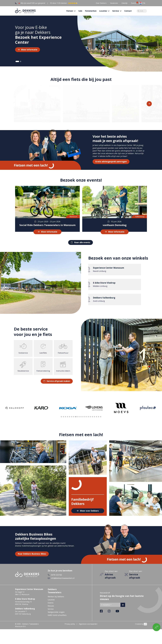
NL (142, 3)
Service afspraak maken (58, 384)
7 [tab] (74, 420)
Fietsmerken (91, 13)
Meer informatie (29, 53)
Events (134, 3)
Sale (80, 13)
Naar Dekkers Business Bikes (32, 557)
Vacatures (114, 3)
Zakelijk (124, 3)
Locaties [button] (103, 13)
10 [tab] (80, 420)
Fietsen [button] (70, 13)
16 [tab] (92, 420)
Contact (128, 13)
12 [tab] (84, 420)
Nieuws (51, 609)
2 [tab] (21, 65)
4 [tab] (68, 420)
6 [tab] (72, 420)
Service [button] (116, 13)
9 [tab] (78, 420)
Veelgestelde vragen (56, 615)
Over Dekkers (101, 3)
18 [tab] (96, 420)
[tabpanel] (81, 44)
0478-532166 (56, 578)
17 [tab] (94, 420)
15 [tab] (90, 420)
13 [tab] (86, 420)
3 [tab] (66, 420)
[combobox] (142, 3)
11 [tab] (82, 420)
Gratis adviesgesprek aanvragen (111, 165)
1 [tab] (17, 65)
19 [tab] (99, 420)
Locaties (51, 603)
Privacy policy (70, 627)
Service (51, 612)
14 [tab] (88, 420)
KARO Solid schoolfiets (57, 618)
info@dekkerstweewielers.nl (63, 581)
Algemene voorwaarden (88, 627)
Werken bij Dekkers (56, 600)
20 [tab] (101, 420)
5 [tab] (70, 420)
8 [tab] (76, 420)
